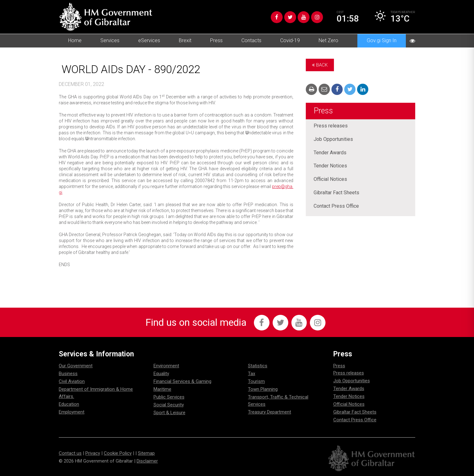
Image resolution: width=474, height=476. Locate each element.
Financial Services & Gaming (182, 381)
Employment (72, 412)
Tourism (256, 381)
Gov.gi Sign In (382, 40)
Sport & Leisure (169, 413)
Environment (166, 366)
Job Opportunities (333, 139)
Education (69, 404)
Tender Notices (330, 166)
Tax (252, 374)
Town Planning (263, 389)
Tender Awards (330, 153)
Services (110, 40)
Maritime (162, 389)
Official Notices (330, 180)
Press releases (331, 126)
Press (216, 40)
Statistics (258, 366)
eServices (149, 40)
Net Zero (328, 40)
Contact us (70, 453)
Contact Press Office (336, 207)
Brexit (185, 40)
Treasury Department (270, 412)
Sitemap (146, 453)
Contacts (251, 40)
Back (320, 65)
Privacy (93, 453)
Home (75, 40)
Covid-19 (290, 40)
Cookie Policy (118, 453)
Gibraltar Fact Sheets (336, 193)
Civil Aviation (72, 381)
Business (68, 374)
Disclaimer (147, 461)
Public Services (169, 397)
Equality (161, 374)
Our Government (76, 366)
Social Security (169, 405)
